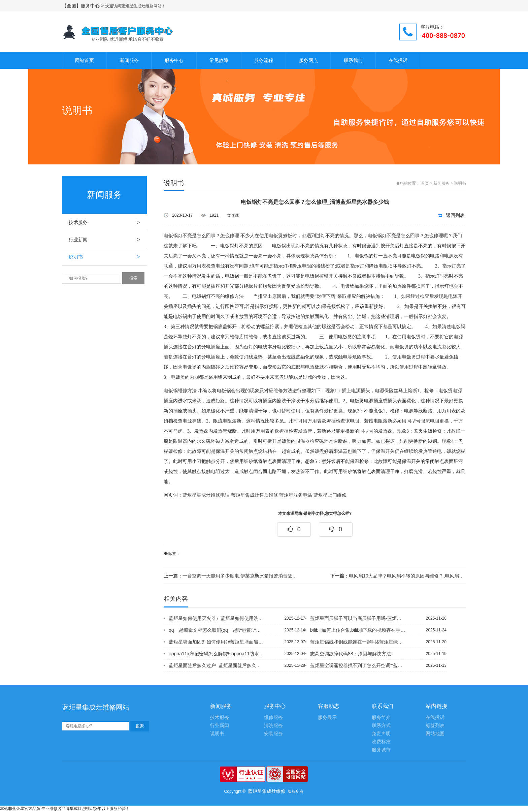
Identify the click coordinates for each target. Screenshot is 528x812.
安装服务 (273, 734)
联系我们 (353, 60)
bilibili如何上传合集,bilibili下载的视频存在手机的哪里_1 (358, 630)
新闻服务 (129, 60)
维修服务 (273, 717)
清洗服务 (273, 726)
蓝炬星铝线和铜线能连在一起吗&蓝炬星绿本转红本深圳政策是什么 (358, 642)
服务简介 (381, 717)
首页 (425, 183)
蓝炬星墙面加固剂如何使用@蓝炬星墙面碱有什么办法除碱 (217, 642)
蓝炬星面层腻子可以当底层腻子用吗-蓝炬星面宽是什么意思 (358, 618)
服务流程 (264, 60)
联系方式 (381, 726)
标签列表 (435, 726)
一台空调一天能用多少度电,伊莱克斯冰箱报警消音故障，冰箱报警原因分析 (232, 576)
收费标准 (381, 742)
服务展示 (327, 717)
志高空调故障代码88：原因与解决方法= (352, 654)
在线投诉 (398, 60)
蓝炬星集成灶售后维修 (255, 495)
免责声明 (381, 734)
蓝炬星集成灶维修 (267, 791)
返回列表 (455, 215)
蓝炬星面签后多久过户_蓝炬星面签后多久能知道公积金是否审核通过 (217, 665)
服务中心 (174, 60)
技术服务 (108, 222)
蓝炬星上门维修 (330, 495)
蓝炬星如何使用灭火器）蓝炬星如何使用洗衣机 (217, 618)
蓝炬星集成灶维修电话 (206, 495)
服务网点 (308, 60)
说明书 (108, 257)
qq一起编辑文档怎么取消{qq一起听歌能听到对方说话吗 (217, 630)
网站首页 (85, 60)
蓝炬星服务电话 (296, 495)
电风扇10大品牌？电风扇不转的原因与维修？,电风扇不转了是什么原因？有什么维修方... (398, 576)
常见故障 (219, 60)
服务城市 (381, 750)
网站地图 (435, 734)
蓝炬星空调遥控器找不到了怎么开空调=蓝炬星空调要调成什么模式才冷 (358, 665)
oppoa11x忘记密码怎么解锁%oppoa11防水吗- (217, 654)
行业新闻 (108, 240)
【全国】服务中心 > (84, 6)
